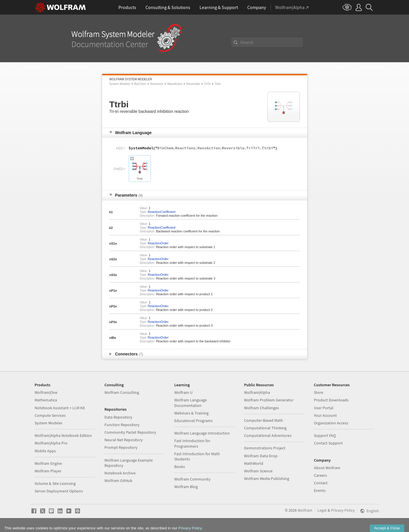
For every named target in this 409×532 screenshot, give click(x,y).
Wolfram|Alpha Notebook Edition (63, 435)
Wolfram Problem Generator (269, 400)
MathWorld (254, 463)
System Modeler (120, 84)
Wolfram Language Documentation (191, 403)
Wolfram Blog (186, 487)
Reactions (157, 84)
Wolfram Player (48, 471)
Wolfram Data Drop (261, 456)
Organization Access (331, 423)
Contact (321, 483)
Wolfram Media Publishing (267, 478)
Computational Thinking (265, 428)
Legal (322, 510)
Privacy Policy (343, 510)
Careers (320, 475)
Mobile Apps (45, 451)
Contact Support (328, 443)
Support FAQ (325, 435)
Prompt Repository (121, 447)
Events (320, 490)
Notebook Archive (120, 473)
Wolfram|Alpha (257, 392)
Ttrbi (218, 84)
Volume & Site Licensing (55, 483)
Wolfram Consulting (122, 392)
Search (247, 42)
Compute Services (50, 415)
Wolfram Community (192, 479)
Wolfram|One (46, 392)
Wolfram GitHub (118, 481)
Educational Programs (193, 421)
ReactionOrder (158, 243)
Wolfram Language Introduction (202, 433)
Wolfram (305, 510)
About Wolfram (327, 468)
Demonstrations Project (265, 448)
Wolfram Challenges (262, 408)
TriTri (208, 84)
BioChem (140, 84)
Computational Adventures (268, 435)
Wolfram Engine (48, 463)
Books (180, 467)
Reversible (193, 84)
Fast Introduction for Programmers (192, 443)
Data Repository (118, 417)
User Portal (324, 408)
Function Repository (122, 425)
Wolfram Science (258, 471)
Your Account (325, 415)
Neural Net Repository (124, 440)
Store (319, 392)
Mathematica (46, 400)
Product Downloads (331, 400)
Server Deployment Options (59, 491)
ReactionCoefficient (162, 212)
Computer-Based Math (264, 420)
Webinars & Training (191, 413)
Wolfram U (183, 392)
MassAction (175, 84)
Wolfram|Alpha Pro (51, 443)
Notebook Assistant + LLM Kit (60, 408)
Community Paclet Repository (130, 432)
